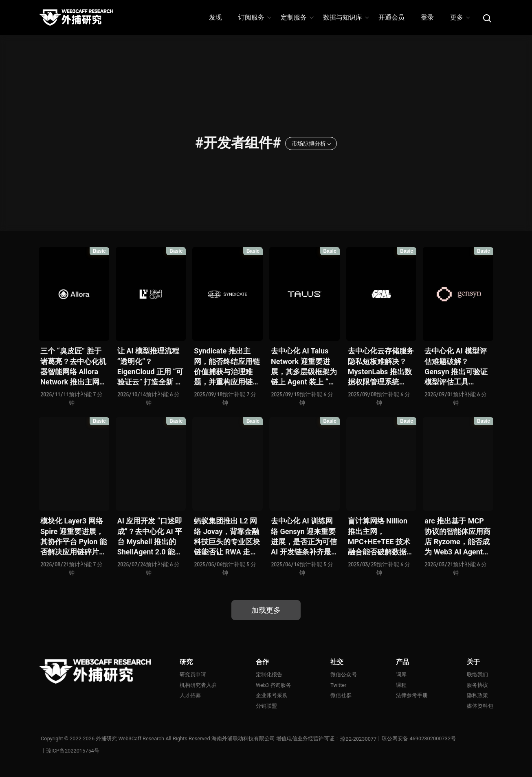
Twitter (339, 685)
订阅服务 (254, 17)
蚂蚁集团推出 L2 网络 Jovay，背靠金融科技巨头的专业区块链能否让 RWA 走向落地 (227, 537)
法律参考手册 (412, 696)
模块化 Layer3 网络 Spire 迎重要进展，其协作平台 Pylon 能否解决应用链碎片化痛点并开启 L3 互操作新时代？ (74, 537)
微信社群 (341, 696)
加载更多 (266, 610)
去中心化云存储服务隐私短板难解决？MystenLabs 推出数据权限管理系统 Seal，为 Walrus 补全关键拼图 (381, 367)
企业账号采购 (272, 696)
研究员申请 (193, 674)
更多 (460, 17)
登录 (427, 17)
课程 (401, 685)
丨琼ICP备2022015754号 (70, 751)
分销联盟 (266, 706)
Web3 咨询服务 (274, 685)
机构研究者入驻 (198, 685)
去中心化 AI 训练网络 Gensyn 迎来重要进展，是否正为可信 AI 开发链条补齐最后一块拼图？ (304, 537)
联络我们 (477, 674)
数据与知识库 (346, 17)
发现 (215, 17)
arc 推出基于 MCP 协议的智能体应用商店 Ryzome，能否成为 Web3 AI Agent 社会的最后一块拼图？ (457, 537)
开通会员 (391, 17)
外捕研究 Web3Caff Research (130, 739)
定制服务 (297, 17)
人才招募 (190, 696)
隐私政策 (477, 696)
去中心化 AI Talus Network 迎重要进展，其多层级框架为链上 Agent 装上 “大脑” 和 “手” (304, 367)
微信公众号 (344, 674)
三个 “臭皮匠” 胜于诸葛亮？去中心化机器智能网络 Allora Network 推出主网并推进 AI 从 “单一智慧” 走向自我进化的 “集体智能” (74, 367)
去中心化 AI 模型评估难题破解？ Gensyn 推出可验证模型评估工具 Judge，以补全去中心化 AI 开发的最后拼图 (457, 367)
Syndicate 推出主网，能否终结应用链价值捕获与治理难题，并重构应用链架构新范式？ (227, 367)
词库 (401, 674)
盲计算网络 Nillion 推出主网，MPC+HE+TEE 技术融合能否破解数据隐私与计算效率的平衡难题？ (381, 537)
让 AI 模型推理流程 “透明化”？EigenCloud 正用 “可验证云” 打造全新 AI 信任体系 (150, 367)
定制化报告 (269, 674)
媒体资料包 (480, 706)
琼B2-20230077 (359, 739)
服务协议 (477, 685)
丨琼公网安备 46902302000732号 (417, 739)
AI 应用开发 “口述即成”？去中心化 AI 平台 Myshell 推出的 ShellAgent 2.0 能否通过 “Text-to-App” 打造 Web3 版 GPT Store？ (150, 537)
